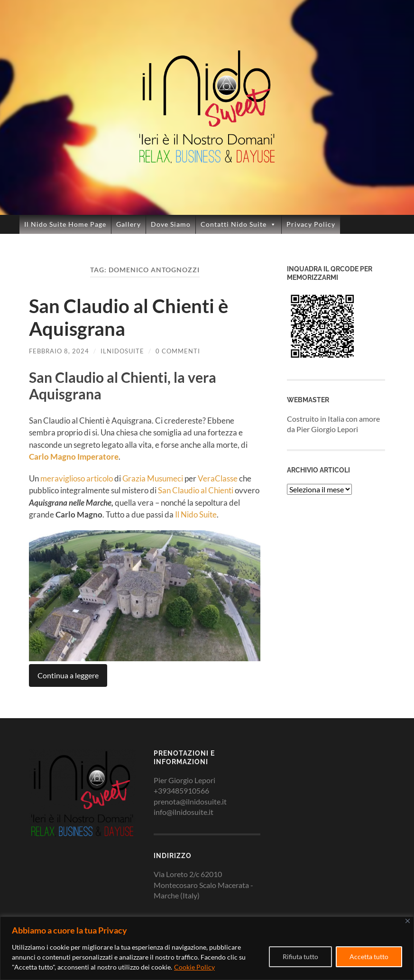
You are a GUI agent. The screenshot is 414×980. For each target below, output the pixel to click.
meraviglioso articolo (77, 478)
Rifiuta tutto (300, 957)
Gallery (129, 224)
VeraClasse (218, 478)
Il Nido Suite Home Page (65, 224)
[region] (207, 948)
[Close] (408, 921)
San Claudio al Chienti (196, 490)
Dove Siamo (171, 224)
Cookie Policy (194, 967)
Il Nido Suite (196, 514)
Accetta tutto (369, 957)
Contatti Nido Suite (239, 224)
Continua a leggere (68, 675)
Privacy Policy (311, 224)
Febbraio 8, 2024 (59, 351)
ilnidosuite (122, 351)
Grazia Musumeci (153, 478)
